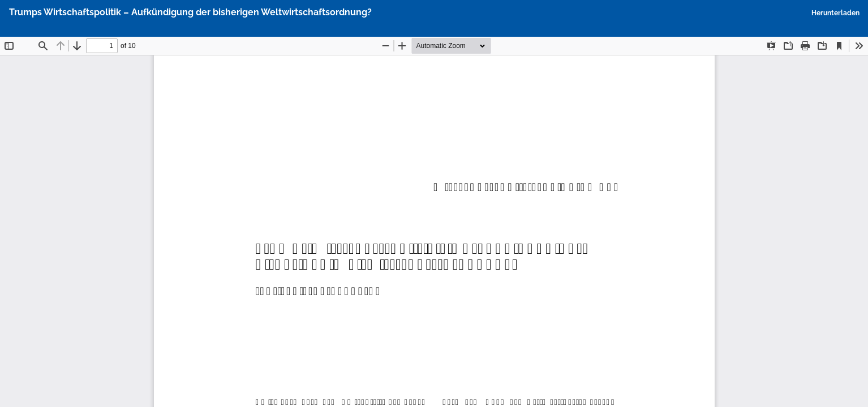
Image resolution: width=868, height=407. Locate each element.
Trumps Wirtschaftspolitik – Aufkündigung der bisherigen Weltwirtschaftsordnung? (190, 12)
